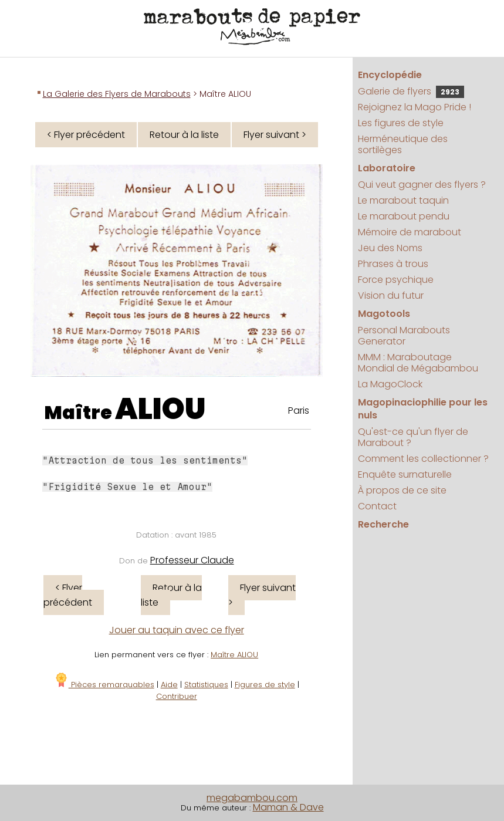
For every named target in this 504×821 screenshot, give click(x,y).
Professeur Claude (192, 560)
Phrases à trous (393, 264)
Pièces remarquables (104, 685)
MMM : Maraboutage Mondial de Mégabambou (418, 363)
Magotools (384, 314)
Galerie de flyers (411, 91)
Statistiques (206, 685)
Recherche (383, 524)
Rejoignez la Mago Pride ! (415, 107)
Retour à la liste (184, 135)
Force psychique (396, 280)
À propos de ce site (402, 490)
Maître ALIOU (234, 655)
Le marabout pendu (404, 216)
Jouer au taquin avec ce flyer (177, 630)
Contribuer (177, 696)
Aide (169, 685)
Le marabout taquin (403, 200)
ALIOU (160, 409)
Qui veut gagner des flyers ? (422, 185)
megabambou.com (252, 798)
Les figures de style (401, 123)
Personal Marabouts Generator (404, 336)
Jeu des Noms (390, 248)
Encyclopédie (390, 75)
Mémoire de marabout (410, 232)
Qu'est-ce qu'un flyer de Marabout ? (413, 437)
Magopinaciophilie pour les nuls (423, 409)
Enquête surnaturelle (405, 474)
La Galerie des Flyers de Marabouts (117, 94)
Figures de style (265, 685)
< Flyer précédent (86, 135)
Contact (377, 506)
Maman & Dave (288, 807)
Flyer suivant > (275, 135)
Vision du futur (391, 295)
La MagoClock (390, 384)
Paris (299, 410)
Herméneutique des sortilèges (403, 144)
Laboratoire (387, 168)
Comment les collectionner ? (423, 459)
